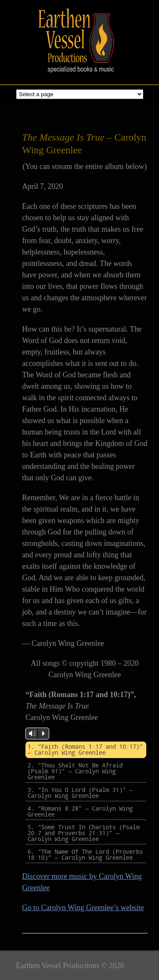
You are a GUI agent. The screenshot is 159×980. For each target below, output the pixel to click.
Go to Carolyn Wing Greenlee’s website (83, 908)
